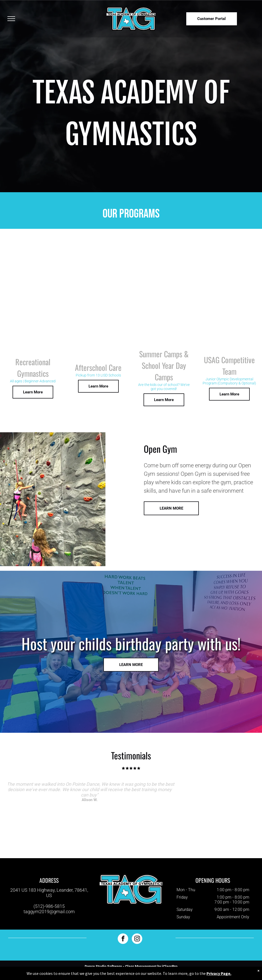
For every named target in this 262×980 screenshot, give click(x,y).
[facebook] (123, 939)
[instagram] (137, 939)
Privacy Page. (219, 973)
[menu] (11, 19)
